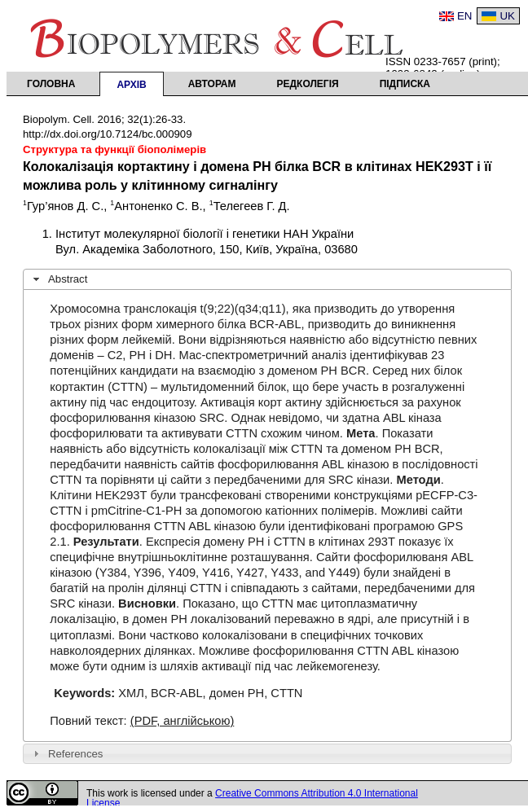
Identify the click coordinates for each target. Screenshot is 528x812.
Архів (131, 85)
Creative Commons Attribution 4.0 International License (252, 798)
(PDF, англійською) (183, 721)
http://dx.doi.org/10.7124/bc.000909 (108, 134)
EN (465, 16)
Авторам (212, 84)
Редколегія (308, 84)
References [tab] (66, 753)
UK (507, 16)
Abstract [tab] (59, 279)
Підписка (405, 84)
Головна (51, 84)
